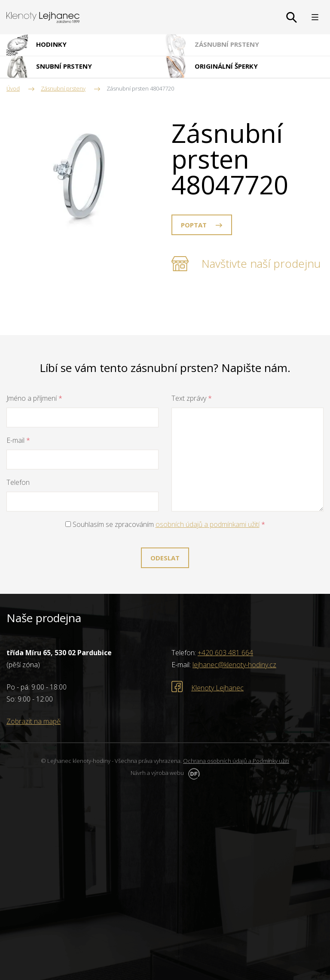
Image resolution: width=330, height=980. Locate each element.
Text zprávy (192, 398)
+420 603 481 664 (225, 653)
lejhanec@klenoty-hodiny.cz (234, 665)
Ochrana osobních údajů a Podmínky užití (236, 761)
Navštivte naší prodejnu (261, 263)
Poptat (194, 225)
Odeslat (165, 558)
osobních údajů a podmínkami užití (208, 524)
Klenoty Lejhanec (217, 688)
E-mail (18, 440)
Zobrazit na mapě (34, 721)
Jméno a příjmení (34, 398)
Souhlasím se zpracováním (165, 524)
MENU (315, 17)
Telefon (18, 482)
